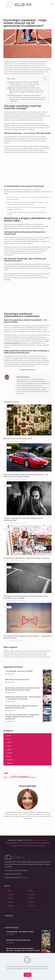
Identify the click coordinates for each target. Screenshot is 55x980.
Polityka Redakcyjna (30, 846)
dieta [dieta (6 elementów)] (5, 777)
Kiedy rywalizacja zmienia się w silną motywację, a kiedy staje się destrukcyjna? (28, 100)
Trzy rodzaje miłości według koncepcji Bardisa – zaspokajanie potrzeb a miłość (27, 637)
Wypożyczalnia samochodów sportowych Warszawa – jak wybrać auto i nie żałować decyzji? (26, 476)
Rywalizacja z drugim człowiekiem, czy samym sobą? (24, 88)
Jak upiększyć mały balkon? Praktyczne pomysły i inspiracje (27, 558)
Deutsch (32, 906)
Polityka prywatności (12, 843)
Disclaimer (46, 843)
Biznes (9, 735)
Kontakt (41, 846)
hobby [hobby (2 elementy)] (9, 777)
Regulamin (37, 843)
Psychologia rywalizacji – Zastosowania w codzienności (25, 95)
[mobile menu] (52, 4)
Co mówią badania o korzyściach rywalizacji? (22, 86)
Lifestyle (10, 753)
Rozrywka (10, 760)
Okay (28, 975)
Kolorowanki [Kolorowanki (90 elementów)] (20, 777)
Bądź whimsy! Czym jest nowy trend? (18, 438)
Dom (8, 739)
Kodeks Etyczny (16, 846)
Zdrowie (10, 763)
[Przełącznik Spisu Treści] (44, 79)
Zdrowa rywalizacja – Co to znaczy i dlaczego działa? (25, 84)
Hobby (9, 746)
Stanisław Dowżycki (23, 377)
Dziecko (9, 742)
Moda (9, 756)
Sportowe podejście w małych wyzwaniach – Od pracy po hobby (28, 97)
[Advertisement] (28, 170)
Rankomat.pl (24, 877)
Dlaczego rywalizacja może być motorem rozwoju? (23, 82)
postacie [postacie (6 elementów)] (33, 777)
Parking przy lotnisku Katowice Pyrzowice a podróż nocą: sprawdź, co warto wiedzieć (26, 597)
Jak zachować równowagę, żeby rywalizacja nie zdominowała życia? (27, 93)
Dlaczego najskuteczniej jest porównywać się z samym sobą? (27, 90)
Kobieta (9, 749)
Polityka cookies (27, 843)
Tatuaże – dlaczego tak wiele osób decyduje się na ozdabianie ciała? (23, 519)
